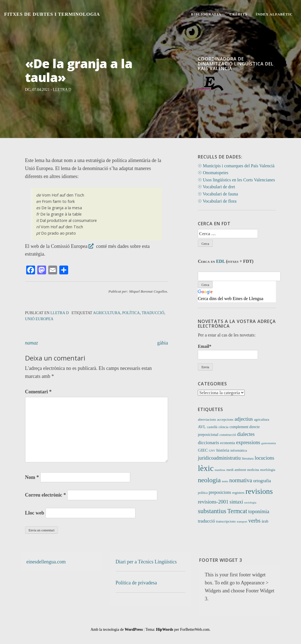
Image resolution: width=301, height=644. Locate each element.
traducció (153, 313)
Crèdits (239, 14)
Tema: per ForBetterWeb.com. (178, 630)
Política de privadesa (136, 583)
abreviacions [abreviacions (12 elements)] (207, 419)
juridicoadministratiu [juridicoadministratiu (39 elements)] (219, 458)
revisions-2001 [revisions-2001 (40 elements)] (213, 502)
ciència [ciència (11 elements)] (223, 427)
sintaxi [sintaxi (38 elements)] (236, 502)
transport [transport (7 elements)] (242, 522)
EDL (220, 261)
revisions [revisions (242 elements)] (259, 491)
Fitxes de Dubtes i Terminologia (52, 14)
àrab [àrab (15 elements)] (265, 521)
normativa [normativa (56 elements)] (241, 480)
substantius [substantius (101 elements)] (212, 511)
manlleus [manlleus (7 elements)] (220, 470)
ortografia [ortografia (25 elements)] (262, 481)
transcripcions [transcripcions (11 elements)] (226, 521)
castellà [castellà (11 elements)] (212, 427)
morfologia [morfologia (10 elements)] (268, 470)
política (131, 313)
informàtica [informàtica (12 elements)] (239, 450)
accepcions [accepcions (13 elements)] (225, 419)
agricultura (107, 313)
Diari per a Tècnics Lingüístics (146, 562)
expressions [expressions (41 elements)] (248, 442)
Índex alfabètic (274, 14)
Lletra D (62, 90)
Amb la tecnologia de (117, 630)
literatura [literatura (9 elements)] (248, 459)
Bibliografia (206, 14)
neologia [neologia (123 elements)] (209, 480)
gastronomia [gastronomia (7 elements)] (269, 443)
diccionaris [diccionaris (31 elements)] (208, 442)
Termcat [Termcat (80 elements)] (237, 511)
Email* (228, 352)
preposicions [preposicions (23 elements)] (220, 492)
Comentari (38, 392)
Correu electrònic (46, 495)
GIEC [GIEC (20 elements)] (203, 450)
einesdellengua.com (46, 562)
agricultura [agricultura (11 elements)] (262, 420)
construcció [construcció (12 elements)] (228, 435)
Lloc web (35, 513)
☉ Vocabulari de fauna (218, 194)
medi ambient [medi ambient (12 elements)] (236, 470)
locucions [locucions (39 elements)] (264, 458)
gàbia (163, 343)
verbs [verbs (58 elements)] (254, 521)
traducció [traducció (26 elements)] (206, 521)
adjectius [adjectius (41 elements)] (244, 419)
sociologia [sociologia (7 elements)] (250, 503)
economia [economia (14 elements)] (228, 443)
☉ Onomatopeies (213, 173)
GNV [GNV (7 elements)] (212, 451)
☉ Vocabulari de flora (217, 201)
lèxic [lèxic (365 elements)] (206, 468)
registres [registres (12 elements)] (238, 493)
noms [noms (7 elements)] (225, 481)
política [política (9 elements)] (203, 493)
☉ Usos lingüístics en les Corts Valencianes (236, 180)
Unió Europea (39, 319)
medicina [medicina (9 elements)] (253, 470)
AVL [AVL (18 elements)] (202, 427)
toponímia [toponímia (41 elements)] (259, 511)
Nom (32, 477)
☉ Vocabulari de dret (216, 187)
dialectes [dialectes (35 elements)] (246, 434)
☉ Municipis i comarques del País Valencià (236, 166)
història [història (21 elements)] (223, 450)
